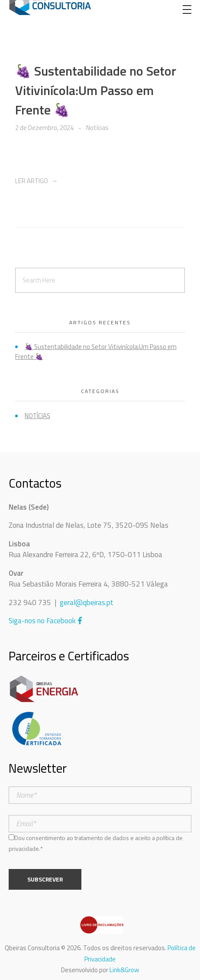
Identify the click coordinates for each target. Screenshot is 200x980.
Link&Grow (124, 970)
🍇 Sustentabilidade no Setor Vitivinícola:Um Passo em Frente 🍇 (96, 90)
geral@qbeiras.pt (87, 603)
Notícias (97, 128)
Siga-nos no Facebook (45, 621)
